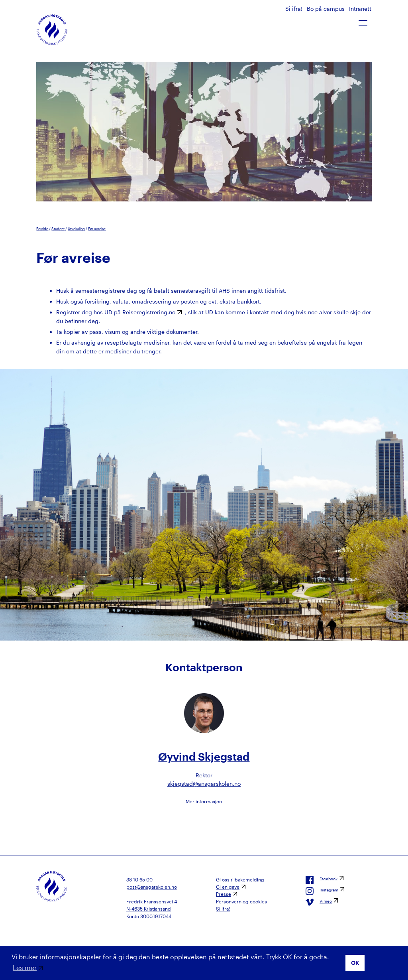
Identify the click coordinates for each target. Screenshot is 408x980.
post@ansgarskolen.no (152, 887)
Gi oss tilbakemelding (240, 879)
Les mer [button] (25, 967)
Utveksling (76, 229)
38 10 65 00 (139, 879)
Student (58, 229)
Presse (224, 894)
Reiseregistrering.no (149, 312)
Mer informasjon (204, 801)
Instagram (322, 891)
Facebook (322, 880)
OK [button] (355, 963)
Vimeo (319, 902)
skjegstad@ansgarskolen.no (204, 784)
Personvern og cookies (241, 901)
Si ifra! (295, 9)
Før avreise (97, 229)
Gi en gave (228, 887)
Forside (42, 229)
